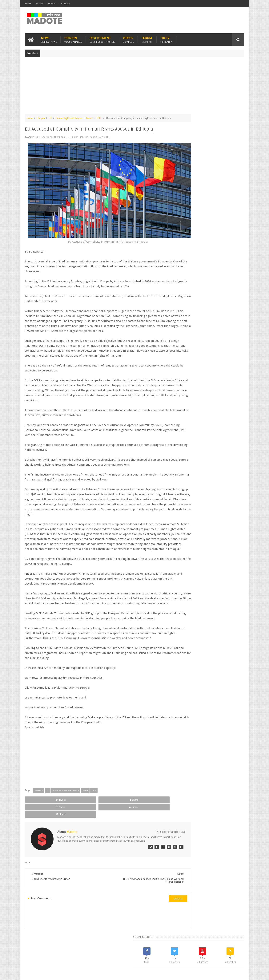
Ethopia (41, 117)
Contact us (235, 955)
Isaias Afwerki (198, 317)
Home (28, 4)
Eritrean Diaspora (189, 311)
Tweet (39, 820)
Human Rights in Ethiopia (69, 117)
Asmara (184, 304)
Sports (222, 317)
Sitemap (52, 4)
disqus (156, 908)
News (49, 38)
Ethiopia (235, 311)
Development (102, 38)
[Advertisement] (134, 87)
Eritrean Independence (215, 311)
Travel (81, 955)
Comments (211, 278)
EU (50, 117)
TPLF (99, 117)
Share (68, 820)
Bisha (194, 304)
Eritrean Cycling (229, 304)
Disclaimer (239, 974)
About (39, 4)
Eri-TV (166, 38)
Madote (54, 974)
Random (233, 278)
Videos (128, 38)
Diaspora (64, 955)
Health (183, 317)
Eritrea (214, 304)
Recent (189, 278)
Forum (147, 38)
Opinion (73, 38)
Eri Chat (146, 955)
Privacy (228, 974)
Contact (66, 4)
